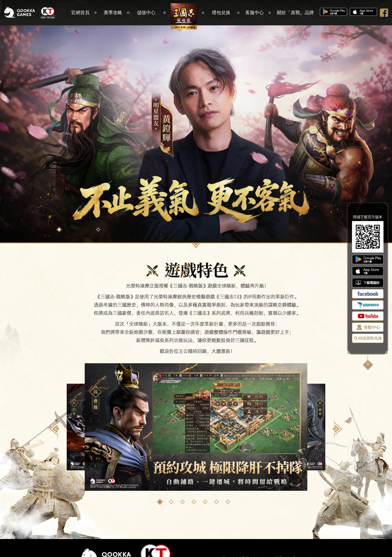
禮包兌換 (221, 13)
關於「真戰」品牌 (295, 13)
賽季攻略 (113, 13)
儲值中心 (146, 13)
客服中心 (255, 13)
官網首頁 (80, 13)
